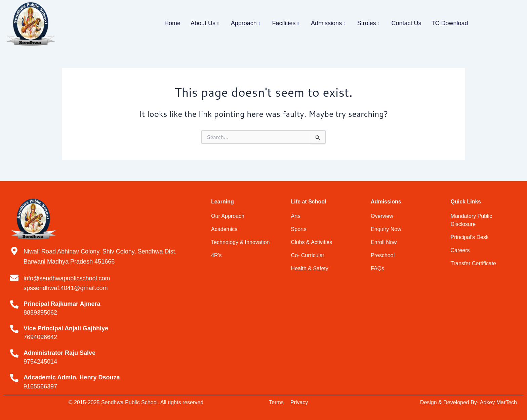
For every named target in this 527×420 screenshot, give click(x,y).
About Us (205, 23)
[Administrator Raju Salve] (14, 353)
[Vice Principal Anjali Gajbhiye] (14, 329)
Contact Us (406, 23)
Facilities (285, 23)
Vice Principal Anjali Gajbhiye (66, 328)
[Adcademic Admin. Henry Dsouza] (14, 378)
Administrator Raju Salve (59, 353)
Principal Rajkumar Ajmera (62, 304)
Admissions (328, 23)
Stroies (368, 23)
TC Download (450, 23)
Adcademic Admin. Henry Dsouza (72, 377)
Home (172, 23)
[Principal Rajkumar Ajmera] (14, 304)
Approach (246, 23)
